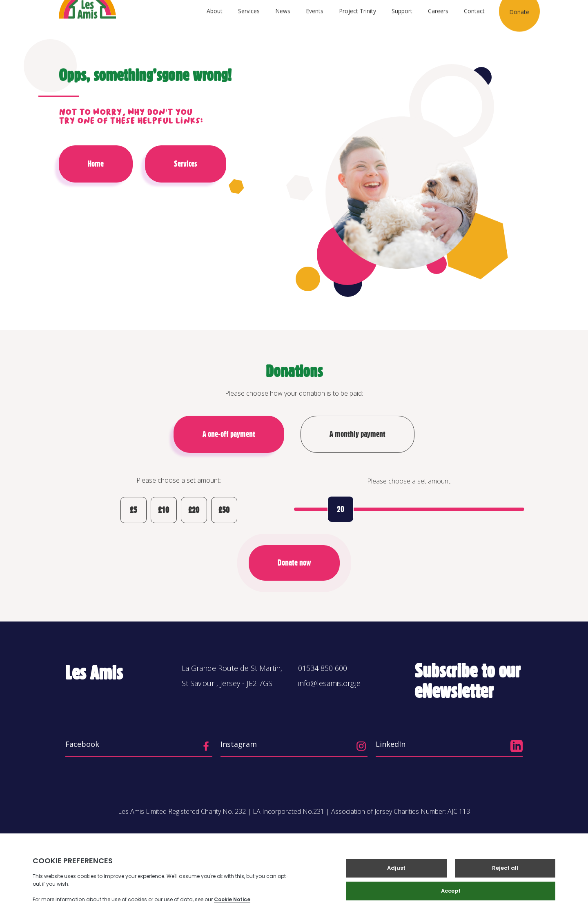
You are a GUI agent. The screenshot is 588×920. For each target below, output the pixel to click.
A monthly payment (357, 434)
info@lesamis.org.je (329, 683)
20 (341, 509)
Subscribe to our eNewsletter (468, 681)
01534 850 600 (323, 668)
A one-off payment (229, 434)
